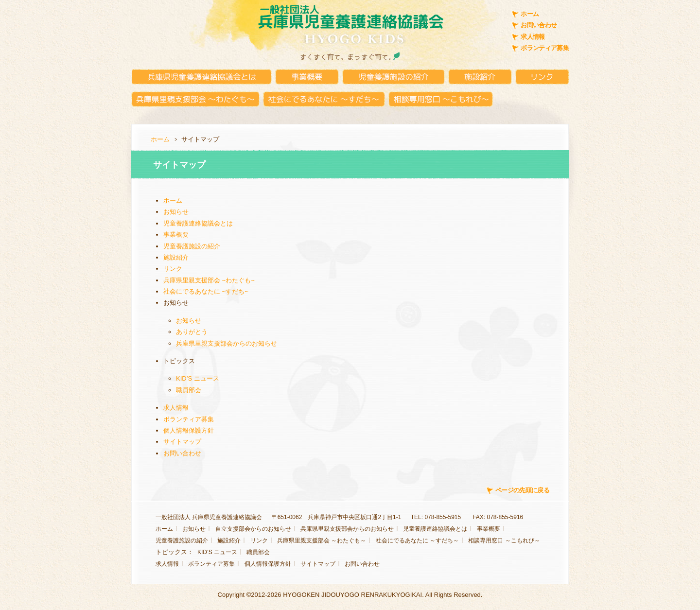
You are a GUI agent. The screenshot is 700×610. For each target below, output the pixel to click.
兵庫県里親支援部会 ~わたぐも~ (209, 280)
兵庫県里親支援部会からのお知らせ (227, 343)
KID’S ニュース (198, 378)
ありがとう (192, 332)
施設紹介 (176, 257)
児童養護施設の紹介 (192, 246)
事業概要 (176, 235)
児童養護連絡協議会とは (198, 223)
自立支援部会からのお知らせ (253, 529)
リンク (173, 269)
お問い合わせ (539, 25)
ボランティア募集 (545, 48)
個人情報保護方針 (189, 430)
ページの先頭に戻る (522, 490)
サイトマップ (182, 442)
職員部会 (189, 390)
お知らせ (176, 212)
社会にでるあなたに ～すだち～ (417, 540)
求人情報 (533, 37)
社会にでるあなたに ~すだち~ (206, 291)
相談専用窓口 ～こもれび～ (504, 540)
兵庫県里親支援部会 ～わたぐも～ (322, 540)
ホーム (530, 14)
